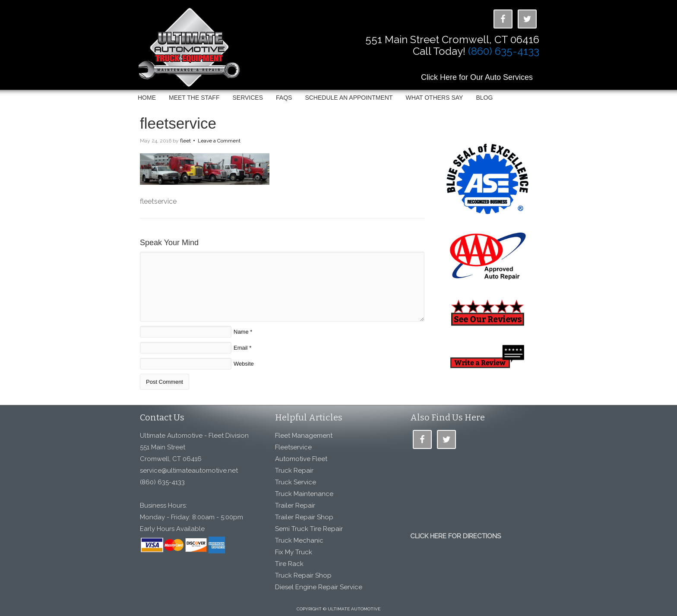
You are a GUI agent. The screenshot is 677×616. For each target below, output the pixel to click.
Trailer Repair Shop (304, 517)
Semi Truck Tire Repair (309, 529)
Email (241, 348)
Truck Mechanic (299, 540)
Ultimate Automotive (194, 49)
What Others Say (434, 98)
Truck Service (296, 482)
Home (147, 98)
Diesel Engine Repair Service (319, 587)
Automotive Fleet (301, 459)
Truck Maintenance (304, 494)
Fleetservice (293, 447)
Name (241, 332)
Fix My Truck (294, 552)
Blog (484, 98)
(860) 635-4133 (504, 51)
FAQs (284, 98)
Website (244, 364)
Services (248, 98)
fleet (185, 141)
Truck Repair (294, 471)
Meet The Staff (194, 98)
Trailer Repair (295, 505)
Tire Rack (289, 564)
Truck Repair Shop (303, 575)
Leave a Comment (219, 141)
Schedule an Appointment (349, 98)
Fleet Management (304, 436)
